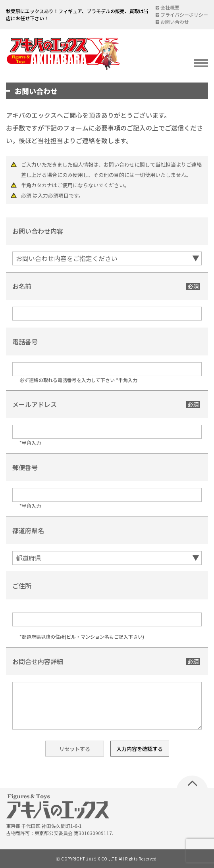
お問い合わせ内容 (38, 231)
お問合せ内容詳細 (38, 661)
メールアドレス (35, 404)
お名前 (22, 286)
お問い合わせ (175, 22)
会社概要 (170, 7)
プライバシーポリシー (184, 14)
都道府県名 (28, 530)
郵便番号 (25, 467)
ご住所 (22, 586)
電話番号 (25, 342)
